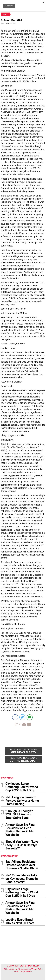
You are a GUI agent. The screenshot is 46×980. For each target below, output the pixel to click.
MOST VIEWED (7, 778)
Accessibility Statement (23, 971)
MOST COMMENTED (9, 856)
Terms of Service (25, 969)
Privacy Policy (37, 969)
